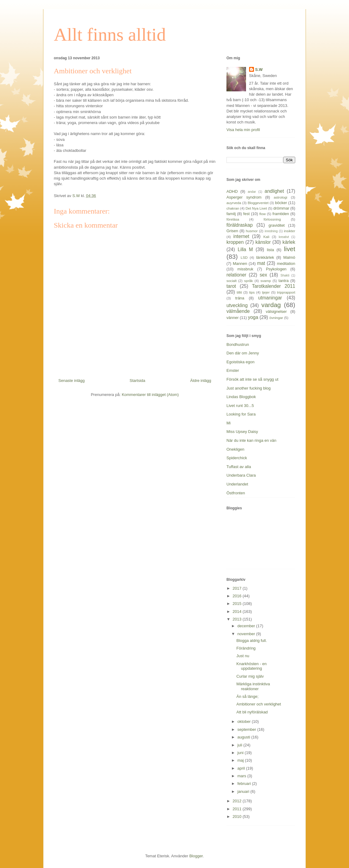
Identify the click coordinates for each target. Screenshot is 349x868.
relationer (236, 275)
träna (240, 298)
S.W (259, 70)
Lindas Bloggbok (241, 397)
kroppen (235, 242)
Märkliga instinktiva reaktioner (253, 686)
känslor (263, 242)
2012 (238, 801)
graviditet (277, 225)
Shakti (285, 275)
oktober (245, 722)
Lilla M (245, 249)
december (247, 626)
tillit (239, 292)
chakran (233, 208)
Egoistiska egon (241, 362)
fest (246, 214)
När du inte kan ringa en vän (251, 440)
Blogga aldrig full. (252, 641)
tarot (231, 286)
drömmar (281, 208)
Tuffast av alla (239, 467)
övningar (276, 318)
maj (241, 760)
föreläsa (233, 219)
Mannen (240, 264)
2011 (238, 809)
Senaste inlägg (72, 381)
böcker (281, 203)
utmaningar (270, 298)
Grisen (232, 231)
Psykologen (276, 269)
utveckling (237, 305)
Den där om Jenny (243, 353)
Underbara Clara (241, 475)
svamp (266, 281)
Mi (229, 423)
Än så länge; (247, 696)
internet (241, 236)
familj (231, 214)
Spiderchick (237, 458)
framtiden (281, 214)
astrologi (281, 197)
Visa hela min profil (243, 130)
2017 (238, 588)
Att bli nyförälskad (252, 712)
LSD (244, 257)
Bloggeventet (258, 203)
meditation (286, 264)
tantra (283, 281)
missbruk (245, 269)
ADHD (232, 191)
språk (249, 281)
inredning (271, 231)
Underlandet (237, 484)
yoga (253, 317)
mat (261, 263)
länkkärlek (265, 257)
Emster (233, 370)
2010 (238, 817)
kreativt (284, 237)
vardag (271, 305)
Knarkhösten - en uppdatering (251, 666)
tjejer (266, 292)
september (247, 729)
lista (270, 250)
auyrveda (234, 203)
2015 (238, 604)
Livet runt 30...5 (240, 406)
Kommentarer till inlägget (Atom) (150, 395)
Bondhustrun (238, 344)
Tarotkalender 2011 (274, 286)
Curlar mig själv (250, 676)
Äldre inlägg (201, 381)
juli (241, 745)
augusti (244, 737)
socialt (231, 281)
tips (252, 292)
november (247, 634)
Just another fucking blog (249, 388)
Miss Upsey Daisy (242, 432)
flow (263, 214)
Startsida (137, 381)
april (242, 768)
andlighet (274, 191)
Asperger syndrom (244, 197)
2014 (238, 612)
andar (252, 192)
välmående (238, 311)
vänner (233, 318)
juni (241, 753)
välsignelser (276, 311)
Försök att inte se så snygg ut (252, 379)
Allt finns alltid (110, 35)
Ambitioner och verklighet (259, 704)
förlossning (272, 219)
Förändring (246, 648)
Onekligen (235, 449)
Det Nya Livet (256, 208)
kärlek (289, 242)
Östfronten (236, 493)
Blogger (196, 856)
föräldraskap (240, 225)
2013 (238, 619)
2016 (238, 596)
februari (245, 784)
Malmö (289, 257)
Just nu (243, 656)
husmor (252, 231)
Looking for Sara (241, 414)
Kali (266, 237)
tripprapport (286, 292)
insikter (290, 231)
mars (242, 776)
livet (290, 249)
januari (244, 791)
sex (263, 275)
